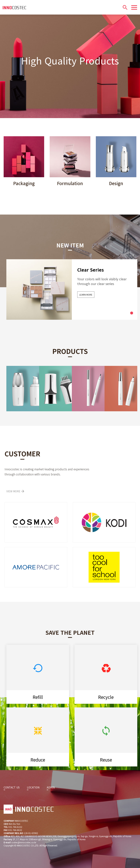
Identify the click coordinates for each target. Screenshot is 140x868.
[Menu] (134, 7)
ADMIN (51, 787)
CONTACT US (12, 787)
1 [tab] (132, 313)
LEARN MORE (86, 295)
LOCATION (33, 787)
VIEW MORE (14, 491)
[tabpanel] (72, 289)
